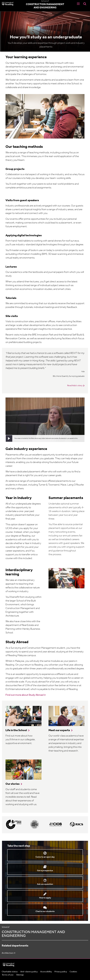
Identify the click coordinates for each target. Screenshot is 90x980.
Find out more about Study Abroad (25, 695)
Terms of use (8, 975)
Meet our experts (59, 730)
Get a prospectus (45, 871)
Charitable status (10, 972)
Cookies (73, 972)
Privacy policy (61, 972)
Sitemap (20, 975)
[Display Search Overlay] (85, 4)
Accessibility (46, 972)
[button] (9, 438)
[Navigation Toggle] (78, 4)
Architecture (8, 953)
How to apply (45, 898)
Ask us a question (45, 884)
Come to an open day (45, 857)
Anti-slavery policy (29, 972)
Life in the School (16, 730)
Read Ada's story (75, 386)
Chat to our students (45, 911)
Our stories (13, 784)
